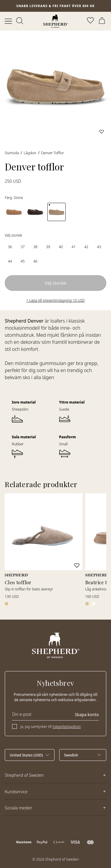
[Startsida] (55, 21)
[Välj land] (30, 755)
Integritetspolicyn (67, 727)
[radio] (10, 247)
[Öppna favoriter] (91, 21)
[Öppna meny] (8, 21)
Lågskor (30, 153)
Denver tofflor (53, 153)
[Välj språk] (83, 755)
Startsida (12, 153)
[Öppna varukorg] (103, 21)
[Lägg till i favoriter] (102, 132)
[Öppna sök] (20, 21)
